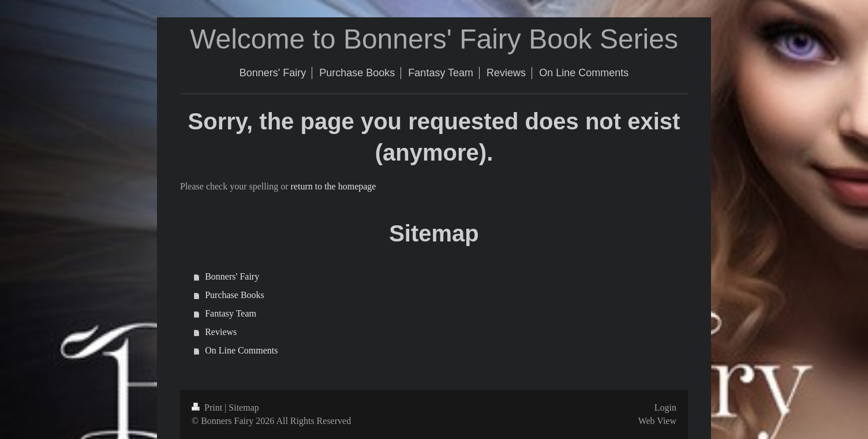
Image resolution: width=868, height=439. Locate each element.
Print (208, 408)
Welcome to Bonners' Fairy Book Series (434, 39)
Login (665, 408)
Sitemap (244, 408)
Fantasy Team (231, 313)
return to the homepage (334, 186)
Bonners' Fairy (232, 276)
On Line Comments (241, 350)
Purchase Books (235, 295)
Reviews (221, 332)
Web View (657, 421)
